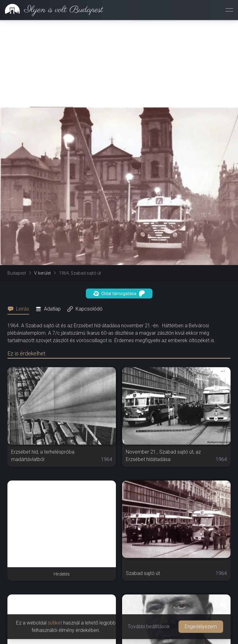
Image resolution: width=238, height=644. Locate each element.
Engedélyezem (201, 627)
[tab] (20, 309)
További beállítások (149, 627)
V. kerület (42, 273)
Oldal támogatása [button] (119, 294)
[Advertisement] (119, 63)
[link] (52, 10)
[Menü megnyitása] (229, 10)
